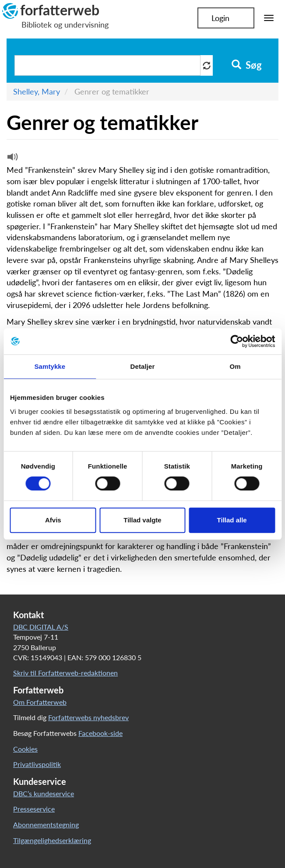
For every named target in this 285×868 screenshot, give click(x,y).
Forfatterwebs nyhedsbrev (88, 717)
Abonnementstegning (46, 824)
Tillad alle (232, 520)
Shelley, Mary (37, 91)
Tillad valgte (142, 520)
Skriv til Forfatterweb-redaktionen (65, 673)
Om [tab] (235, 366)
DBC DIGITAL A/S (41, 627)
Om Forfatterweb (40, 702)
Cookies (25, 749)
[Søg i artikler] (107, 65)
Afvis (53, 520)
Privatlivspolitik (37, 764)
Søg (247, 65)
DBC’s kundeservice (44, 793)
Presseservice (34, 809)
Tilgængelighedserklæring (52, 840)
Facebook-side (100, 733)
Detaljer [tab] (143, 366)
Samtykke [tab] (50, 366)
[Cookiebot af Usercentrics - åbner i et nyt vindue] (237, 341)
